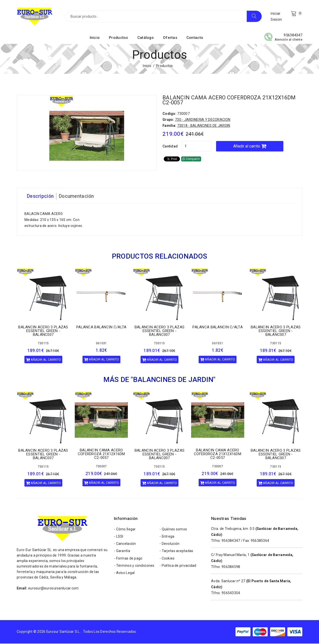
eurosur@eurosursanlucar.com (53, 589)
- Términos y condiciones (134, 567)
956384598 (231, 567)
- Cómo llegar (125, 530)
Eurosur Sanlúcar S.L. (64, 632)
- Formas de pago (128, 560)
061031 (101, 344)
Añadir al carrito (252, 147)
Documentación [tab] (78, 197)
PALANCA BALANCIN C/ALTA (101, 327)
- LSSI (119, 537)
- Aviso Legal (124, 575)
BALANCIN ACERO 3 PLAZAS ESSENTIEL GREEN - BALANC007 (43, 331)
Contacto (195, 38)
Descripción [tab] (41, 197)
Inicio (95, 38)
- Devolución (169, 545)
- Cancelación (125, 545)
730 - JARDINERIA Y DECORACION (203, 120)
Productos (119, 38)
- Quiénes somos (173, 530)
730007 (101, 467)
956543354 (231, 593)
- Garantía (122, 552)
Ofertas (170, 38)
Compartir (191, 159)
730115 (43, 344)
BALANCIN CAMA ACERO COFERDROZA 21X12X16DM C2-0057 (231, 101)
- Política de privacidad (178, 567)
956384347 (293, 36)
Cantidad (170, 147)
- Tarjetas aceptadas (176, 552)
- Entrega (167, 537)
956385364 (260, 541)
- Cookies (167, 560)
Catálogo (146, 38)
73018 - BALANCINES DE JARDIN (204, 126)
